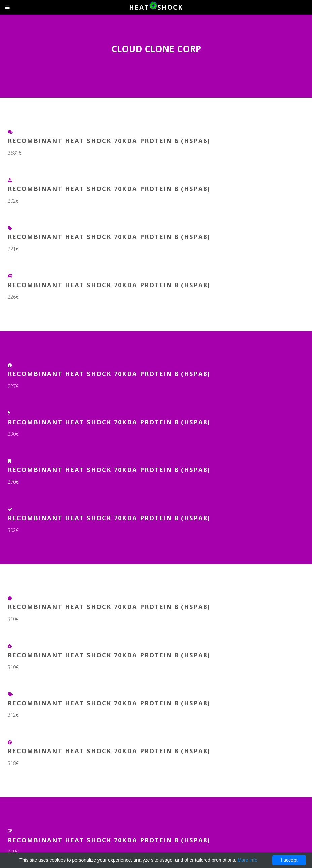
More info (247, 860)
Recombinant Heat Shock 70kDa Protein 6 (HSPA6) (109, 141)
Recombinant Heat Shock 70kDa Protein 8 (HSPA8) (109, 188)
